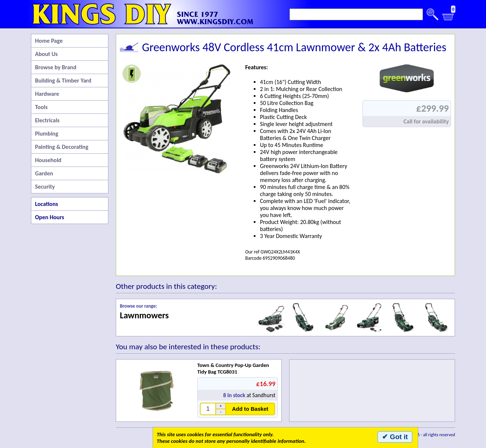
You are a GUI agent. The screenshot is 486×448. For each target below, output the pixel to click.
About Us (46, 54)
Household (48, 160)
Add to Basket (250, 409)
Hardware (47, 94)
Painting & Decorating (62, 147)
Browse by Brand (56, 67)
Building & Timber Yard (63, 80)
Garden (44, 173)
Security (45, 187)
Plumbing (47, 134)
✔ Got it (395, 437)
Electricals (47, 120)
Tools (41, 107)
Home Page (49, 41)
